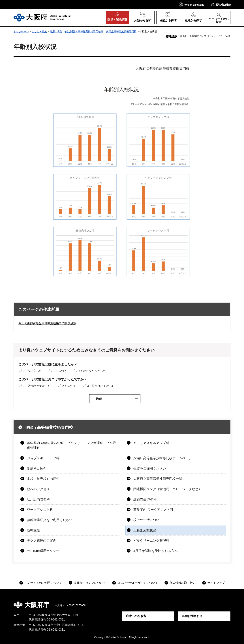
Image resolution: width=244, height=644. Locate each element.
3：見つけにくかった (101, 386)
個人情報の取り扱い (183, 583)
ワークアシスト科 (40, 510)
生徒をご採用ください (150, 468)
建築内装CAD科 (145, 499)
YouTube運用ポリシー (43, 551)
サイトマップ (216, 583)
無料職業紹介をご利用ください (50, 520)
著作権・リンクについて (90, 583)
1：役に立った (32, 371)
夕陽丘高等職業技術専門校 (121, 31)
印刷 (173, 36)
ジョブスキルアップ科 (43, 458)
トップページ (21, 31)
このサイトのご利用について (43, 583)
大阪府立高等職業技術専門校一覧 (158, 479)
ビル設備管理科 (38, 499)
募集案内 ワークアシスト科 (153, 510)
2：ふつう (60, 371)
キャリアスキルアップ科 (151, 443)
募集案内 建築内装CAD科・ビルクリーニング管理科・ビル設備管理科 (71, 445)
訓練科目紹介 (37, 468)
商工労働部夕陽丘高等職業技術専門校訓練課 (47, 323)
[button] (192, 4)
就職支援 (33, 530)
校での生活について (148, 520)
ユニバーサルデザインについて (138, 583)
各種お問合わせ (192, 616)
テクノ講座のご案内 (42, 541)
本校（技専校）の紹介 (43, 479)
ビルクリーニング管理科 (151, 541)
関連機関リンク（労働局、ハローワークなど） (168, 489)
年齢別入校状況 (145, 530)
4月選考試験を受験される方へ (155, 551)
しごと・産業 (39, 31)
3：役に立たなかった (92, 371)
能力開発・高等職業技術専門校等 (84, 31)
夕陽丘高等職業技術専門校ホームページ (163, 458)
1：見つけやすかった (37, 386)
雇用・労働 (56, 31)
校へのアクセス (38, 489)
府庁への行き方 (136, 616)
